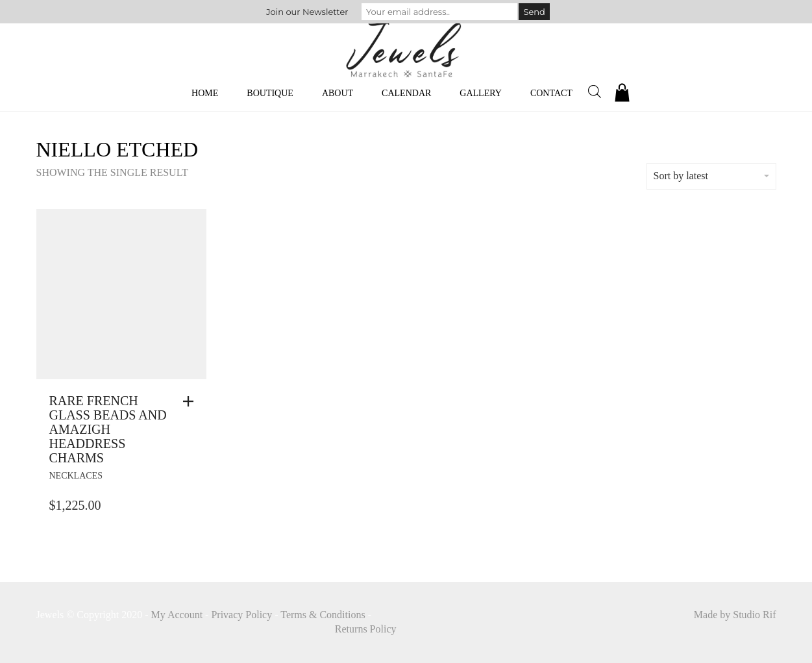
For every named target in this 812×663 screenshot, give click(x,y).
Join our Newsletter (307, 12)
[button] (191, 401)
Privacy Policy (241, 615)
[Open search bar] (595, 92)
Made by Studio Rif (735, 615)
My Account (177, 615)
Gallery (481, 93)
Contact (551, 93)
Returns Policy (366, 629)
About (338, 93)
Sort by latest (711, 176)
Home (205, 93)
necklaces (76, 476)
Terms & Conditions (323, 615)
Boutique (270, 93)
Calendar (406, 93)
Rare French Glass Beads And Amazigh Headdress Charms (108, 429)
